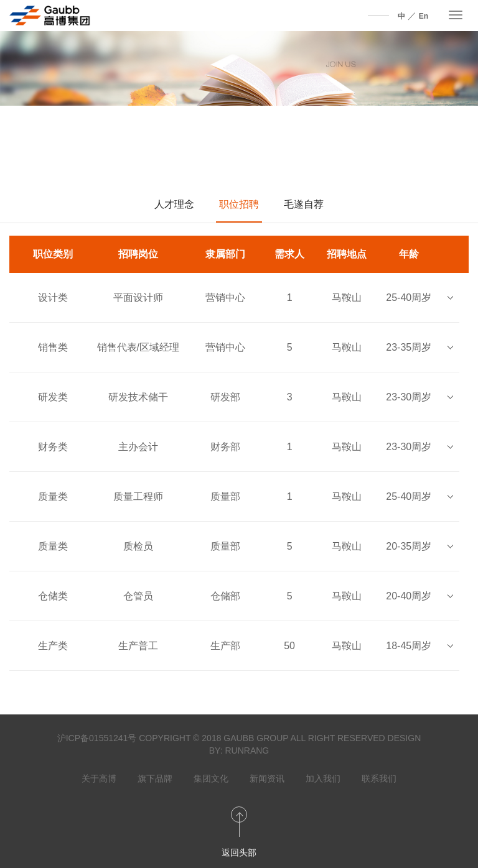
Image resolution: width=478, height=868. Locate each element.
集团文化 (211, 778)
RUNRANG (247, 750)
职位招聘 (239, 204)
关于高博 (99, 778)
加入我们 (323, 778)
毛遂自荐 (304, 204)
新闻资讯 (267, 778)
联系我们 (379, 778)
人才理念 (174, 204)
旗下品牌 (155, 778)
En (424, 16)
